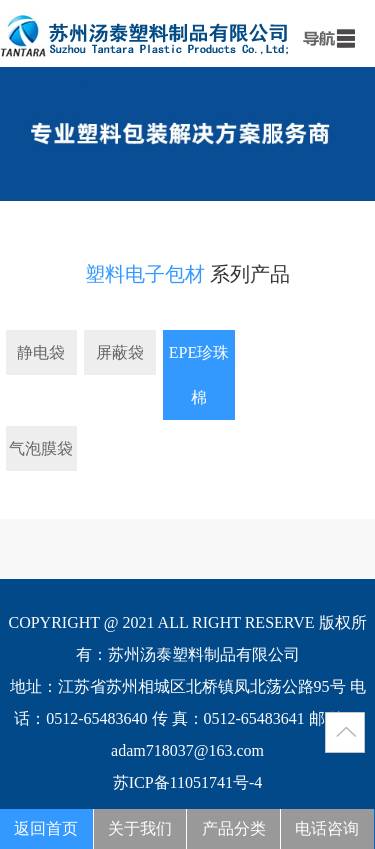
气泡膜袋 (41, 448)
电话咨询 (327, 828)
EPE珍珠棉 (199, 375)
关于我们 (140, 828)
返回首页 (46, 828)
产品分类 (234, 828)
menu (325, 35)
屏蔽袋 (120, 352)
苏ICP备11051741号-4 (188, 782)
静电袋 (41, 352)
